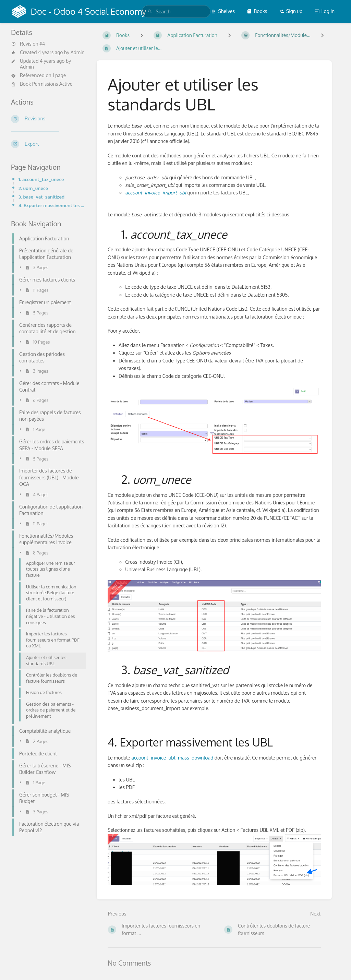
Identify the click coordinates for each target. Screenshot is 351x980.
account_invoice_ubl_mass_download (172, 758)
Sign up (291, 11)
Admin (78, 52)
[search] (176, 11)
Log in (325, 11)
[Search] (150, 11)
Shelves (223, 11)
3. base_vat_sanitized (41, 197)
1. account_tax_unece (41, 179)
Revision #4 (28, 44)
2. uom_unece (33, 188)
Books (257, 11)
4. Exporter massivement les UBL (52, 205)
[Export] (48, 144)
